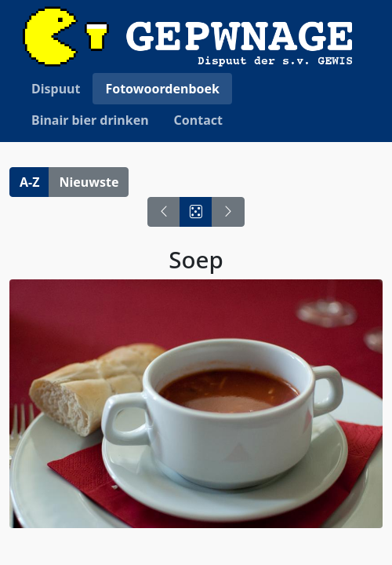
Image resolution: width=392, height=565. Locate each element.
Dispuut (56, 89)
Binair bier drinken (90, 120)
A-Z (29, 182)
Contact (198, 120)
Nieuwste (89, 182)
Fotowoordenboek (162, 89)
